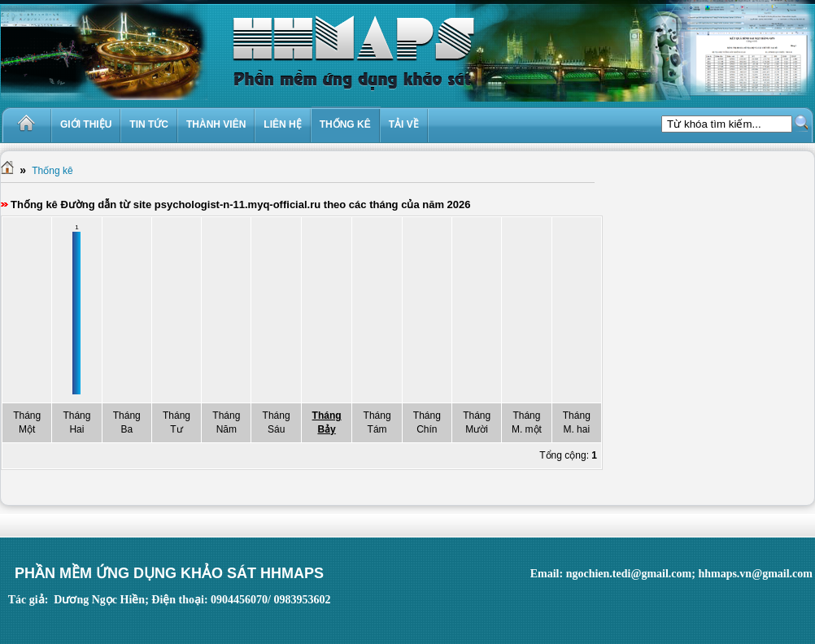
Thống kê (52, 171)
